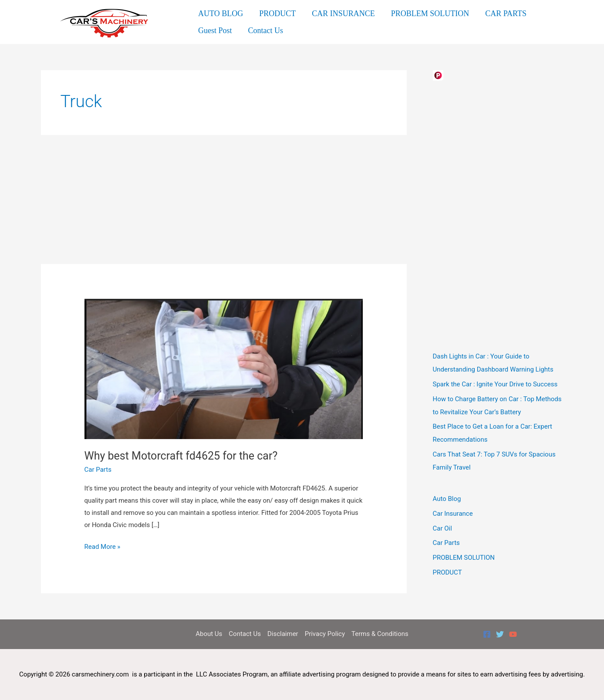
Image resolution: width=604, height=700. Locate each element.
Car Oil (442, 528)
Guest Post (215, 29)
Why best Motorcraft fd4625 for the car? (181, 456)
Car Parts (98, 470)
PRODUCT (277, 14)
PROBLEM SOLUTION (429, 14)
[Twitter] (500, 634)
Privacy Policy (325, 634)
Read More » (103, 547)
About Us (209, 634)
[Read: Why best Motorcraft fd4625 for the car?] (224, 369)
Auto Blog (447, 499)
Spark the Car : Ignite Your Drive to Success (495, 384)
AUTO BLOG (221, 14)
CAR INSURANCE (342, 14)
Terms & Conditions (380, 634)
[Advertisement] (224, 200)
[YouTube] (513, 634)
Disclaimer (283, 634)
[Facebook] (487, 634)
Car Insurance (453, 514)
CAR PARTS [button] (504, 14)
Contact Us (265, 29)
